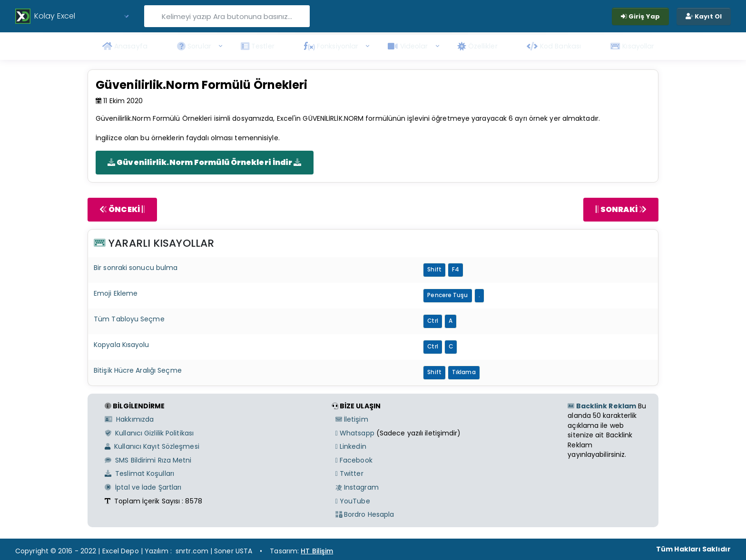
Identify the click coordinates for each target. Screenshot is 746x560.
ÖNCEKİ (122, 209)
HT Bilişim (317, 551)
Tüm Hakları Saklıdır (693, 549)
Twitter (349, 473)
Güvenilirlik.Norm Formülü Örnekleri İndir (205, 162)
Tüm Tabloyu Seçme (129, 319)
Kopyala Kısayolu (122, 345)
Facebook (354, 460)
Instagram (357, 487)
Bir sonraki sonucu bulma (136, 268)
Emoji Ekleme (116, 293)
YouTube (353, 501)
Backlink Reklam (602, 406)
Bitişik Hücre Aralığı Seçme (138, 370)
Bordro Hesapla (365, 514)
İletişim (352, 419)
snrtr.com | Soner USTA (214, 551)
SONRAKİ (621, 209)
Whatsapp (355, 433)
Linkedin (351, 446)
